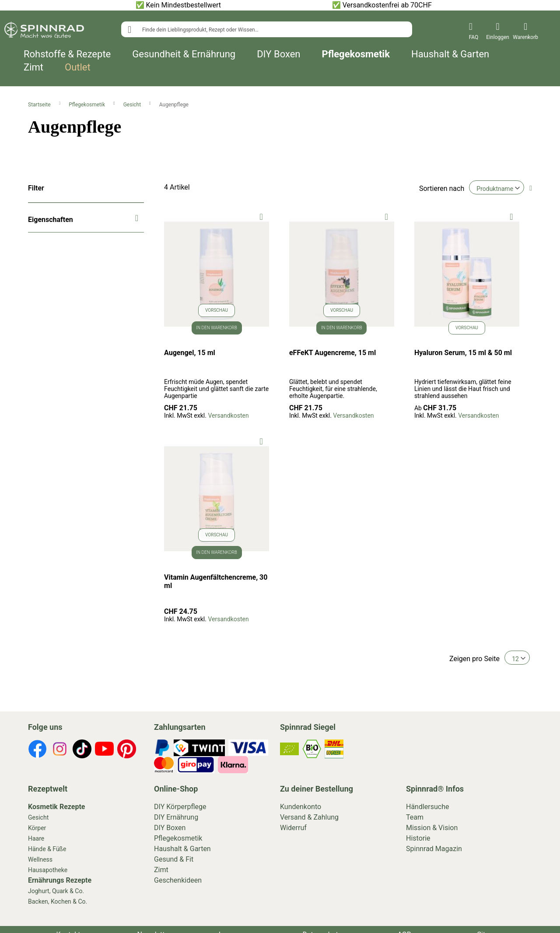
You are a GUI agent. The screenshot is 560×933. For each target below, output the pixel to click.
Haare (36, 838)
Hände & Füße (47, 849)
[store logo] (44, 31)
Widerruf (293, 828)
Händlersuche (428, 807)
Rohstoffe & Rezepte (67, 54)
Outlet (78, 67)
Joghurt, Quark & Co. (56, 891)
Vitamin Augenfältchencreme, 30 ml (216, 581)
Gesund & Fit (174, 859)
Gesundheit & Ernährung (184, 54)
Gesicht (133, 105)
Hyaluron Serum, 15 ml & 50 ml (463, 353)
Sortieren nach (442, 188)
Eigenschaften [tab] (51, 220)
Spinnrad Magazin (434, 849)
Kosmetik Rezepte (56, 807)
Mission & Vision (432, 828)
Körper (37, 828)
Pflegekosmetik (356, 54)
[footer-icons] (37, 750)
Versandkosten (228, 415)
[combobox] (267, 29)
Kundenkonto (301, 807)
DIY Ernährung (176, 817)
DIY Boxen (278, 54)
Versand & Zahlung (309, 817)
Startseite (40, 105)
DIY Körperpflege (180, 807)
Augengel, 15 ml (190, 353)
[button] (261, 216)
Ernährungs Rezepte (60, 880)
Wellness (40, 859)
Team (415, 817)
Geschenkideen (178, 880)
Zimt (33, 67)
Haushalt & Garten (450, 54)
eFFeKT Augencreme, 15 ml (332, 353)
